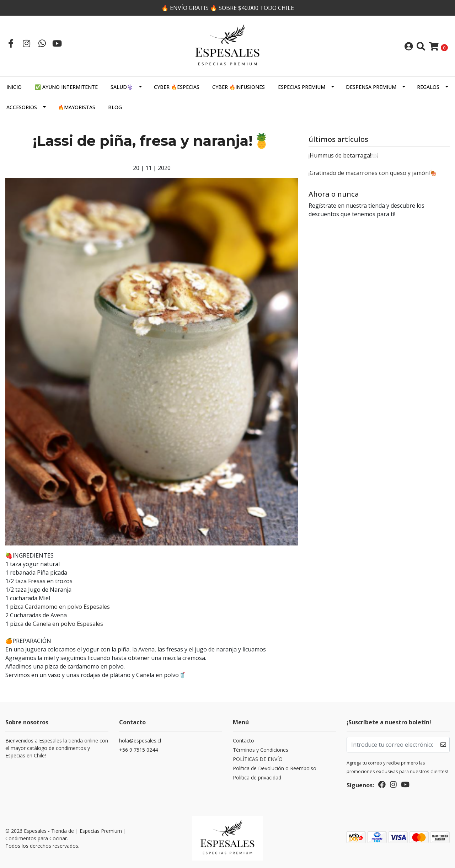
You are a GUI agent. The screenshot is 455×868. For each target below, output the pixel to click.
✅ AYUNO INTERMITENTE (66, 87)
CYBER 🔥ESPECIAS (177, 87)
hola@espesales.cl (140, 741)
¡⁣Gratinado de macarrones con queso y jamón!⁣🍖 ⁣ (373, 173)
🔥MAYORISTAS (77, 107)
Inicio (14, 87)
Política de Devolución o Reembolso (275, 768)
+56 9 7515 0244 (138, 750)
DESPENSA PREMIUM (371, 87)
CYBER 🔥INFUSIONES (239, 87)
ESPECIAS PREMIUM (302, 87)
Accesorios (22, 107)
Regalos (428, 87)
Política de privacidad (257, 778)
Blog (115, 107)
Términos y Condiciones (261, 750)
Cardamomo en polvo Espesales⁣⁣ (67, 607)
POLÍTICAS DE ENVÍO (258, 759)
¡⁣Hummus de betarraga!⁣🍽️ (343, 155)
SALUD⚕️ (122, 87)
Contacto (243, 741)
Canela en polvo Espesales (67, 624)
